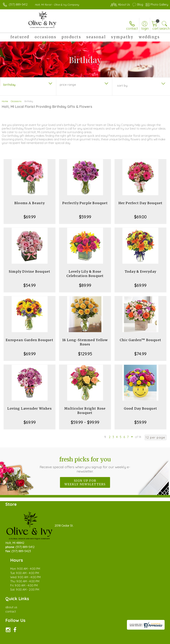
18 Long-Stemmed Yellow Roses (85, 342)
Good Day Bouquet (140, 408)
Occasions (16, 101)
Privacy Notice (107, 641)
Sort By (122, 86)
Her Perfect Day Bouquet (141, 203)
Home (5, 101)
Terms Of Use (86, 641)
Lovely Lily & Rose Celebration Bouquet (85, 274)
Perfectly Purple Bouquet (85, 203)
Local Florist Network (133, 641)
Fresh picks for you (85, 465)
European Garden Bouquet (30, 340)
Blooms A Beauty (30, 203)
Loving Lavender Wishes (29, 408)
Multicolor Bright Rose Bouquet (85, 411)
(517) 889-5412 (18, 4)
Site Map (155, 641)
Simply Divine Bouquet (30, 271)
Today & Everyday (140, 271)
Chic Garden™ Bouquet (140, 340)
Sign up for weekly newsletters (85, 482)
